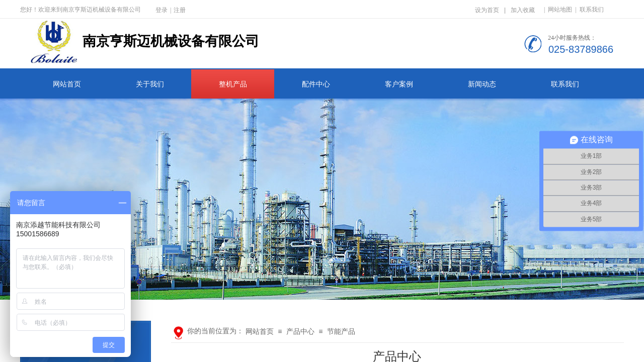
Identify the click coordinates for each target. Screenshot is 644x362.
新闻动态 (482, 84)
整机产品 (233, 84)
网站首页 (67, 84)
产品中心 (300, 332)
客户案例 (399, 84)
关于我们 (150, 84)
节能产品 (341, 332)
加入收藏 (523, 10)
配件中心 (316, 84)
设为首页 (487, 10)
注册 (180, 10)
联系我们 (565, 84)
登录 (162, 10)
